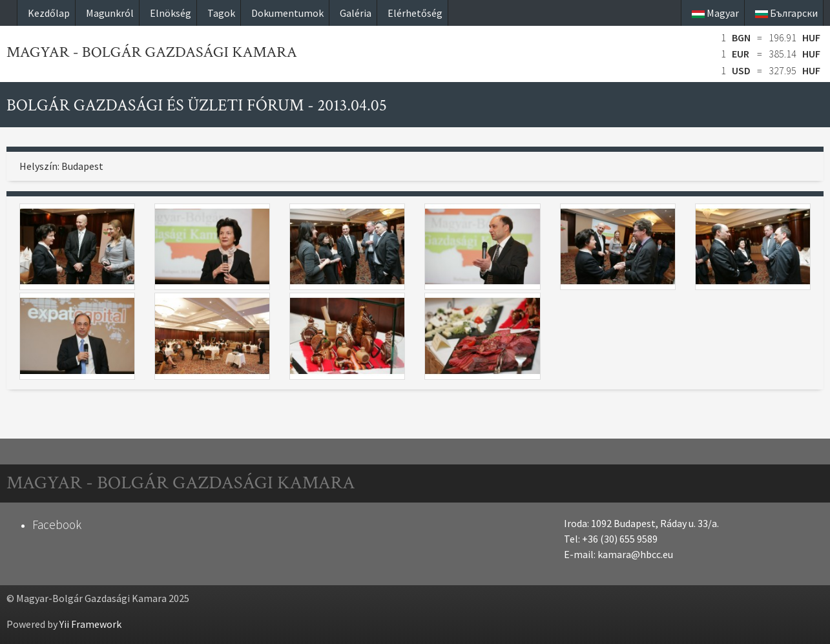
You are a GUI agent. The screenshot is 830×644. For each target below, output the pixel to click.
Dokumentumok (287, 13)
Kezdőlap (49, 13)
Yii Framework (90, 624)
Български (786, 13)
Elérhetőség (415, 13)
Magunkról (110, 13)
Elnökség (171, 13)
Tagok (221, 13)
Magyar (715, 13)
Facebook (57, 525)
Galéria (356, 13)
